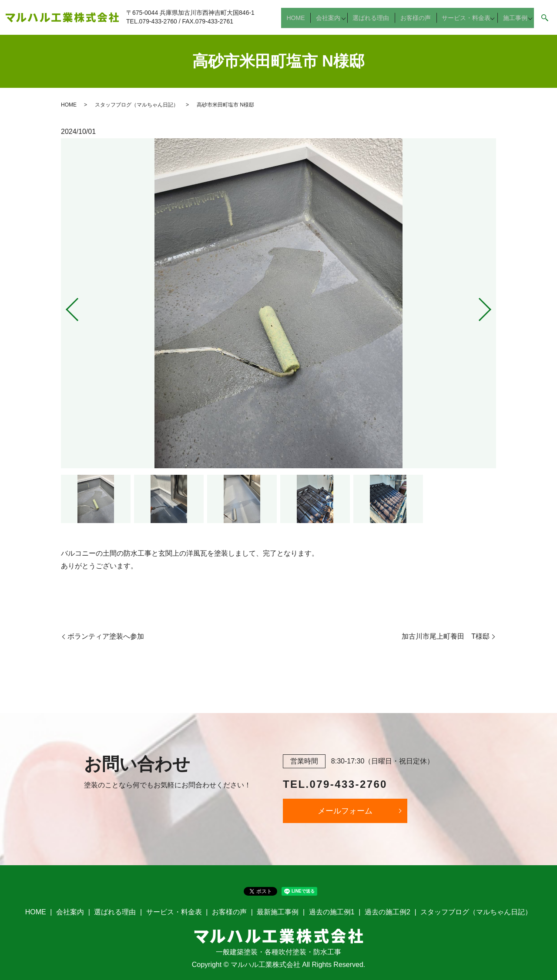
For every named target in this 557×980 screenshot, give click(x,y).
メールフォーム (345, 811)
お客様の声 (416, 21)
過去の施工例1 (332, 912)
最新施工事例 (278, 912)
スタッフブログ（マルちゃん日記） (137, 105)
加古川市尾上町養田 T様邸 (446, 636)
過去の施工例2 (388, 912)
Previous (65, 306)
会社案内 (332, 21)
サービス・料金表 (463, 21)
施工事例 (513, 21)
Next (492, 306)
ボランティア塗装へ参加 (106, 636)
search (545, 22)
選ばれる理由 (376, 21)
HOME (304, 21)
